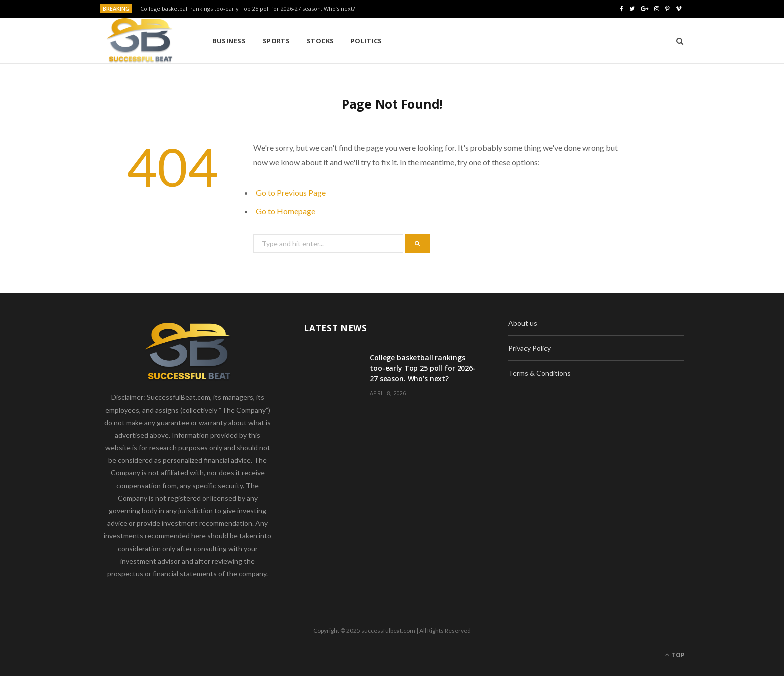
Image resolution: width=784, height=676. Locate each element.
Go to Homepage (285, 211)
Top (675, 655)
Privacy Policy (530, 348)
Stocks (320, 41)
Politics (366, 41)
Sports (276, 41)
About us (523, 323)
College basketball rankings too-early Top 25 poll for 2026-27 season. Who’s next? (247, 9)
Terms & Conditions (540, 373)
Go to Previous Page (291, 193)
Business (229, 41)
